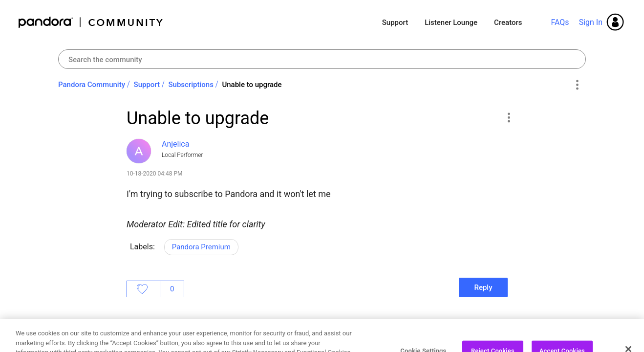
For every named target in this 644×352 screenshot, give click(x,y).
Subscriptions (191, 85)
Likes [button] (143, 289)
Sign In (591, 22)
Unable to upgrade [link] (252, 85)
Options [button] (577, 85)
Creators (508, 22)
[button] (508, 117)
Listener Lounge (451, 22)
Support (395, 22)
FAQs (560, 22)
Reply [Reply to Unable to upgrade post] (483, 287)
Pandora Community (91, 22)
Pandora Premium (201, 247)
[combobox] (322, 59)
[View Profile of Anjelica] (175, 144)
